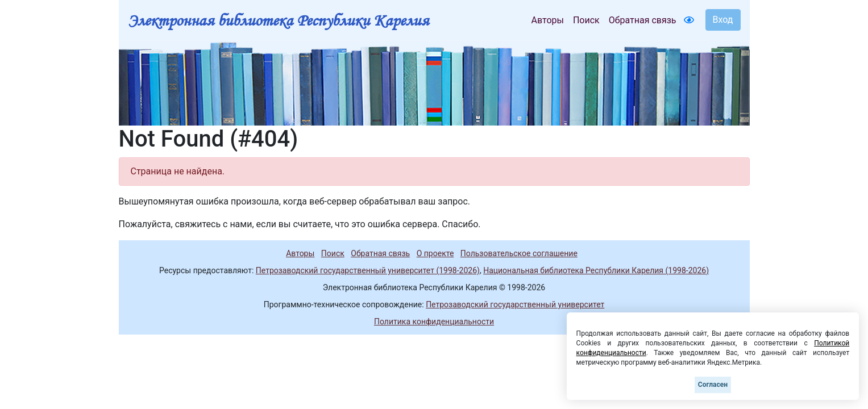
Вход (723, 20)
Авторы (548, 20)
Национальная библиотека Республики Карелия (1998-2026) (596, 270)
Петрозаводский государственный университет (515, 304)
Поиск (586, 20)
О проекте (435, 253)
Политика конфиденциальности (434, 322)
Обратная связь (643, 20)
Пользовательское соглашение (519, 253)
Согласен (713, 385)
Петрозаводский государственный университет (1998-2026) (368, 270)
